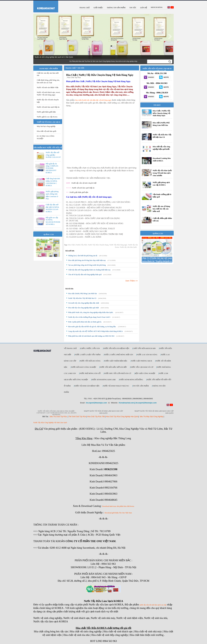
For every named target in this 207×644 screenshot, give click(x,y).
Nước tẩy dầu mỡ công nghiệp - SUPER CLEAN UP (53, 155)
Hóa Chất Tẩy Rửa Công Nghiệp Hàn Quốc (122, 417)
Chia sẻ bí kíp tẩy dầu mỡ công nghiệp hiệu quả (85, 275)
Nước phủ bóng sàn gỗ (90, 373)
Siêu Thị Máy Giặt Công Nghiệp (151, 417)
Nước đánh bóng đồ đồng (131, 380)
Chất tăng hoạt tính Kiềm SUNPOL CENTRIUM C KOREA (53, 182)
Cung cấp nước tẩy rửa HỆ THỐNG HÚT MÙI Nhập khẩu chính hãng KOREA (96, 331)
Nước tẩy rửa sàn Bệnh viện (116, 348)
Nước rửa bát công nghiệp (83, 367)
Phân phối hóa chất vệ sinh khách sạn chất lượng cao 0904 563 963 (91, 336)
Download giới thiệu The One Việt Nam (118, 513)
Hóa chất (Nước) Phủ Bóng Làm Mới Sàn (83, 294)
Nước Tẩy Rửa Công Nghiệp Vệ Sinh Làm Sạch (50, 423)
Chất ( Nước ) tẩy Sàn (90, 348)
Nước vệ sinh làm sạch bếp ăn (48, 107)
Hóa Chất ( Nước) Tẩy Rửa (78, 245)
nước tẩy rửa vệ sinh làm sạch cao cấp (153, 605)
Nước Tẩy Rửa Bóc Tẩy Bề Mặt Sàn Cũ (82, 298)
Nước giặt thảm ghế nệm (46, 112)
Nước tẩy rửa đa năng (90, 361)
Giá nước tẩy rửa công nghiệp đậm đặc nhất (84, 303)
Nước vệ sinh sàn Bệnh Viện (48, 87)
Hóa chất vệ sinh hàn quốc (47, 131)
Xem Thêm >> (132, 281)
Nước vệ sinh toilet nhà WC (116, 386)
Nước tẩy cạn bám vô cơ (142, 367)
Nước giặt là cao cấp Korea (47, 117)
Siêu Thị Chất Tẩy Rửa (58, 417)
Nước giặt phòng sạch (141, 361)
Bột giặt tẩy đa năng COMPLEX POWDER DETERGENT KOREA (52, 168)
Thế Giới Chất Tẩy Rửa (77, 417)
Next (170, 37)
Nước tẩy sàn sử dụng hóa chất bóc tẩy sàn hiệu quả (161, 209)
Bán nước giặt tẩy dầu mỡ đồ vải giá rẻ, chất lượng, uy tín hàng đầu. (92, 327)
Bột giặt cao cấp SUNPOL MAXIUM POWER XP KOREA (53, 221)
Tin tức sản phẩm (141, 386)
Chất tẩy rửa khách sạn (144, 348)
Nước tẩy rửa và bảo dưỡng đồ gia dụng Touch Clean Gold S (89, 317)
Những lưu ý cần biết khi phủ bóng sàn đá (83, 256)
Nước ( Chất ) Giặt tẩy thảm (88, 355)
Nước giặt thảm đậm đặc (116, 361)
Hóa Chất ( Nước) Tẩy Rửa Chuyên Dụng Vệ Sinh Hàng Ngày (100, 75)
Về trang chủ (70, 348)
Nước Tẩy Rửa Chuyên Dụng (98, 245)
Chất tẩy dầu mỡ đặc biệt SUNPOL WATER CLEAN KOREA (52, 208)
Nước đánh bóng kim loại (104, 380)
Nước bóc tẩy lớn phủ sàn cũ (118, 373)
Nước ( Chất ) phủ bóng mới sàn (119, 355)
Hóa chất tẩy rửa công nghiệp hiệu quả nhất (84, 308)
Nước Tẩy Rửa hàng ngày (118, 245)
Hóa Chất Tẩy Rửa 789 (96, 417)
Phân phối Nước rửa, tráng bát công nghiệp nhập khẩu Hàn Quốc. (91, 312)
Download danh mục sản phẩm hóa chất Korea (118, 506)
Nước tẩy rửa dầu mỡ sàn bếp (113, 367)
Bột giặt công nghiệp (145, 373)
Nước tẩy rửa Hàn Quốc (128, 247)
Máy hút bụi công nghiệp (46, 126)
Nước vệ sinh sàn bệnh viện (87, 386)
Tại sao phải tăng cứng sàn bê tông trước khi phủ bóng (87, 265)
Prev (37, 37)
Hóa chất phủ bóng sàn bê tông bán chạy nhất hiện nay (87, 260)
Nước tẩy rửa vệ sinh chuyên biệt (84, 183)
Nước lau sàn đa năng (147, 355)
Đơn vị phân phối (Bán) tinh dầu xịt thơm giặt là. (85, 322)
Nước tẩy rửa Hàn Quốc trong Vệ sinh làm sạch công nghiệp (162, 173)
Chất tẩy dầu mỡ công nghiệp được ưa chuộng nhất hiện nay (89, 270)
